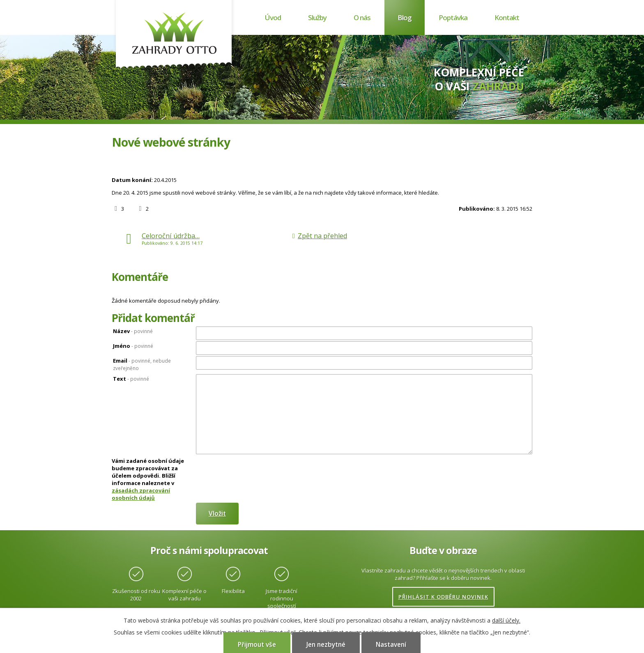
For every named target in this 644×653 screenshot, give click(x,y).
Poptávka (453, 17)
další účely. (506, 620)
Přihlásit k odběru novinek (443, 597)
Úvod (273, 17)
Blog (405, 17)
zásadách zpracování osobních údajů (141, 494)
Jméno (133, 346)
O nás (362, 17)
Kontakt (507, 17)
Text (131, 379)
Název (133, 331)
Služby (317, 17)
